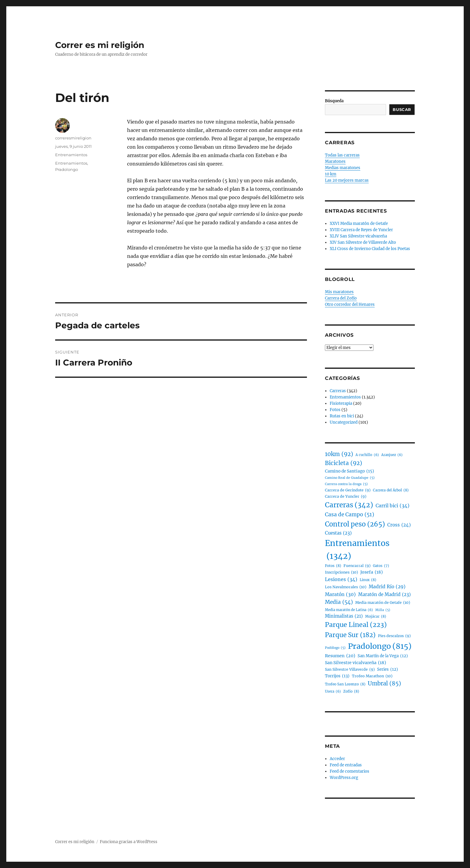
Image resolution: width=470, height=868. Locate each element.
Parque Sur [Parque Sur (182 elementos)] (350, 635)
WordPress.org (344, 778)
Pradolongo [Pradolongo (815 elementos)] (380, 646)
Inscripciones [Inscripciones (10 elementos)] (341, 572)
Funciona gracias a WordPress (129, 842)
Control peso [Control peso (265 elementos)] (355, 524)
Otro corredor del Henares (350, 304)
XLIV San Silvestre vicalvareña (358, 236)
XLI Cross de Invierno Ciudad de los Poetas (370, 249)
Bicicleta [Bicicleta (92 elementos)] (344, 463)
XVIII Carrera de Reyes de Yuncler (361, 230)
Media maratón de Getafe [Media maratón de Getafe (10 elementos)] (383, 603)
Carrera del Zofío (341, 298)
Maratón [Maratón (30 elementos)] (340, 594)
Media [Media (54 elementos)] (339, 602)
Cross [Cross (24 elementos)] (399, 525)
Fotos (335, 410)
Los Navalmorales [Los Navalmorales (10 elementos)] (346, 587)
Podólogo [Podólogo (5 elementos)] (335, 648)
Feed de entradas (346, 765)
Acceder (337, 759)
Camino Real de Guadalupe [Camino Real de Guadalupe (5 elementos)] (350, 478)
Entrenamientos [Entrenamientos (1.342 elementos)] (357, 550)
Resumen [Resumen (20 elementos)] (340, 656)
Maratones (335, 161)
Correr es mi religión (100, 45)
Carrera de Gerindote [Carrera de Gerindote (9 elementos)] (348, 490)
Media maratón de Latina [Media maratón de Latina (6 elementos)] (349, 610)
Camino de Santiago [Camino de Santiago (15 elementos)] (350, 471)
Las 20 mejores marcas (347, 180)
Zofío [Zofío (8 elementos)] (351, 691)
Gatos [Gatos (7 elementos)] (381, 566)
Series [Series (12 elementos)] (388, 670)
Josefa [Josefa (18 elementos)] (372, 572)
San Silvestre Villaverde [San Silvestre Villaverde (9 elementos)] (350, 670)
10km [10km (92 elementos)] (339, 454)
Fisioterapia (341, 403)
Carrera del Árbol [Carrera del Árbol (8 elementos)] (391, 490)
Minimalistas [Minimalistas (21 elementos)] (344, 616)
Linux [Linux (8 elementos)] (368, 580)
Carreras (338, 391)
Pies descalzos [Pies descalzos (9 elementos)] (394, 636)
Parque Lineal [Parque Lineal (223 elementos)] (356, 625)
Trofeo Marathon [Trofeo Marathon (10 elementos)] (372, 676)
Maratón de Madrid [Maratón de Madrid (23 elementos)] (384, 595)
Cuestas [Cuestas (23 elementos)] (338, 533)
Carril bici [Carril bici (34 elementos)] (393, 506)
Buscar (402, 109)
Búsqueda (334, 101)
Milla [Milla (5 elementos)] (383, 610)
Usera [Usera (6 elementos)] (333, 692)
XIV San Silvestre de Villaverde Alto (363, 242)
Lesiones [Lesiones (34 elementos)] (341, 580)
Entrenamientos (71, 155)
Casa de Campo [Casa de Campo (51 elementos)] (350, 515)
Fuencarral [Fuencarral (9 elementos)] (357, 566)
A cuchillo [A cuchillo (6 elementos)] (367, 455)
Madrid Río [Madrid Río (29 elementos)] (387, 587)
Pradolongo (67, 169)
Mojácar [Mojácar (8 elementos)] (376, 616)
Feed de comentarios (350, 771)
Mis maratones (339, 292)
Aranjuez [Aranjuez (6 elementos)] (392, 455)
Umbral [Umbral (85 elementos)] (384, 684)
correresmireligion (73, 138)
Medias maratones (343, 168)
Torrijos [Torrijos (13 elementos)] (337, 676)
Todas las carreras (342, 155)
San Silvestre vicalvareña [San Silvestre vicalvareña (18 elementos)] (355, 663)
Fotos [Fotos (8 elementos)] (333, 566)
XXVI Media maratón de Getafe (359, 224)
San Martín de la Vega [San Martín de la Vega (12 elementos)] (383, 656)
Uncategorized (344, 422)
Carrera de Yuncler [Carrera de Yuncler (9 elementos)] (346, 497)
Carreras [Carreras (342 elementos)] (349, 505)
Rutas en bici (342, 416)
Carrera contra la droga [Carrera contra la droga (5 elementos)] (346, 484)
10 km (331, 174)
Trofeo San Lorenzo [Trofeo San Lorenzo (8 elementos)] (345, 684)
